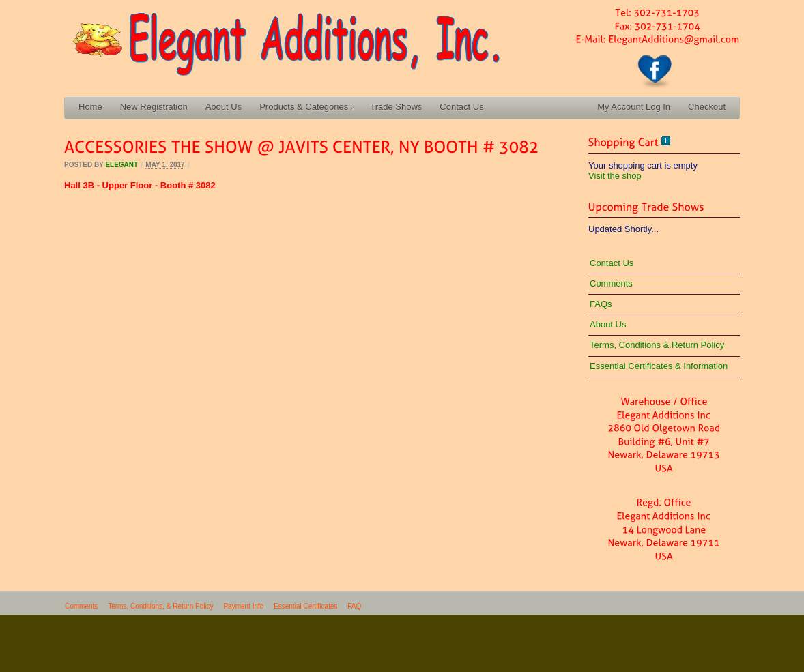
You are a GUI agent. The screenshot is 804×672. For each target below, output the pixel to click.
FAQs (601, 304)
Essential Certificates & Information (659, 366)
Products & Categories (307, 107)
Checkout (707, 107)
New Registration (154, 107)
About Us (224, 107)
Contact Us (461, 107)
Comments (611, 283)
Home (90, 107)
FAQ (354, 606)
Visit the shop (615, 176)
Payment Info (243, 606)
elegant (121, 165)
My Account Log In (634, 107)
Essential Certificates (305, 606)
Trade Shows (396, 107)
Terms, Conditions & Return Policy (657, 345)
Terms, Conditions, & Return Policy (161, 606)
